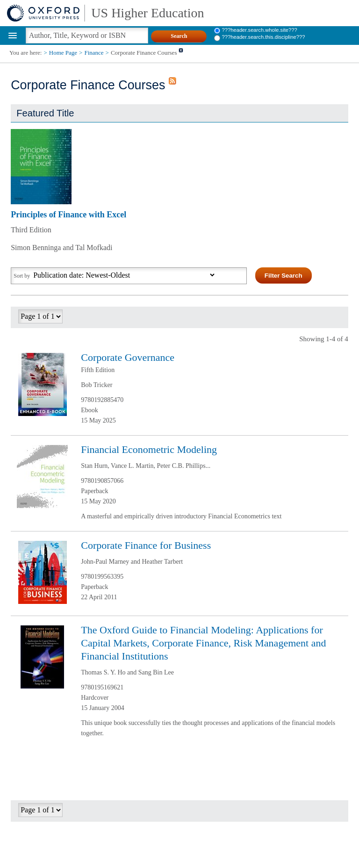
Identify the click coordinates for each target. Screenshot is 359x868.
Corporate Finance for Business (146, 545)
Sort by (22, 276)
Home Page (63, 53)
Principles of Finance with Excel (68, 215)
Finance (94, 53)
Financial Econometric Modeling (149, 449)
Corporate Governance (128, 357)
